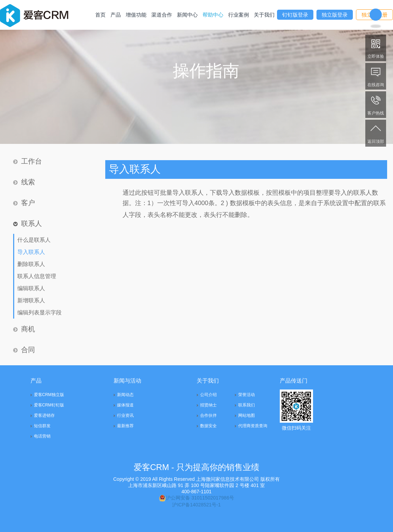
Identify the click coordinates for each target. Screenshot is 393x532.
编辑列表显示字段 (39, 313)
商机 (24, 329)
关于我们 (264, 15)
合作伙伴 (208, 415)
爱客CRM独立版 (49, 395)
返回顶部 (376, 133)
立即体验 (376, 48)
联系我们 (247, 405)
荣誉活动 (247, 395)
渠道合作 (162, 15)
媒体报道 (125, 405)
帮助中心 (213, 15)
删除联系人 (31, 264)
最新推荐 (125, 426)
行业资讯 (125, 415)
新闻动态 (125, 395)
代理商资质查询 (253, 426)
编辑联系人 (31, 288)
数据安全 (208, 426)
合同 (24, 350)
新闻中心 (187, 15)
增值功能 (136, 15)
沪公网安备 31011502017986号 (196, 498)
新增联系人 (31, 300)
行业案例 (239, 15)
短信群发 (42, 426)
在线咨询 (376, 76)
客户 (24, 203)
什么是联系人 (34, 240)
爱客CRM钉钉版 (49, 405)
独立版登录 (335, 15)
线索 (24, 182)
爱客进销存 (44, 415)
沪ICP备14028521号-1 (196, 505)
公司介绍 (208, 395)
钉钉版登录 (295, 15)
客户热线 (376, 104)
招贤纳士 (208, 405)
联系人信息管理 (37, 276)
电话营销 (42, 436)
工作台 (28, 161)
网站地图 (247, 415)
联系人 (28, 223)
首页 (100, 15)
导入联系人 (31, 252)
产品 (116, 15)
